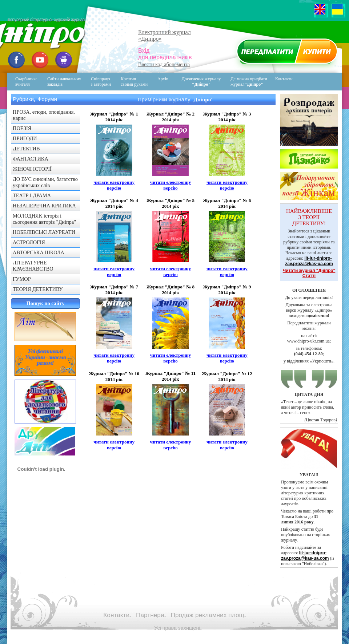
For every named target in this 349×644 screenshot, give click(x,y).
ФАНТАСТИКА (31, 159)
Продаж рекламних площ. (208, 615)
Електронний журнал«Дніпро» (165, 35)
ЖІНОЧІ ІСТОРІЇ (32, 169)
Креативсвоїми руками (134, 82)
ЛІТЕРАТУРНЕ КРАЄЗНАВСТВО (33, 266)
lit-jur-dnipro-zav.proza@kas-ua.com (309, 261)
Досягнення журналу (201, 82)
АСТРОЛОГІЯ (29, 242)
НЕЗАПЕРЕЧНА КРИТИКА (44, 206)
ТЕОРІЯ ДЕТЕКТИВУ (38, 289)
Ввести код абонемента (164, 64)
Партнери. (151, 615)
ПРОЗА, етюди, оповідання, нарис (44, 115)
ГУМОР (22, 279)
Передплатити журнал (286, 53)
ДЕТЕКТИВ (26, 149)
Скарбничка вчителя (26, 82)
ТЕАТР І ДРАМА (32, 195)
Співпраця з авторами (101, 82)
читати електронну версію (114, 185)
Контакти (279, 82)
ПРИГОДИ (25, 138)
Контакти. (117, 615)
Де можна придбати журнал (249, 82)
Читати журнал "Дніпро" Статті (309, 273)
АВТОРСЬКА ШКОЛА (39, 252)
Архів (163, 79)
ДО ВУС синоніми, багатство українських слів (45, 182)
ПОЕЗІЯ (22, 128)
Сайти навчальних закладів (64, 82)
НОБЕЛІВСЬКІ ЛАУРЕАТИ (44, 232)
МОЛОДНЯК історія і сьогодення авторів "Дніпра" (44, 219)
